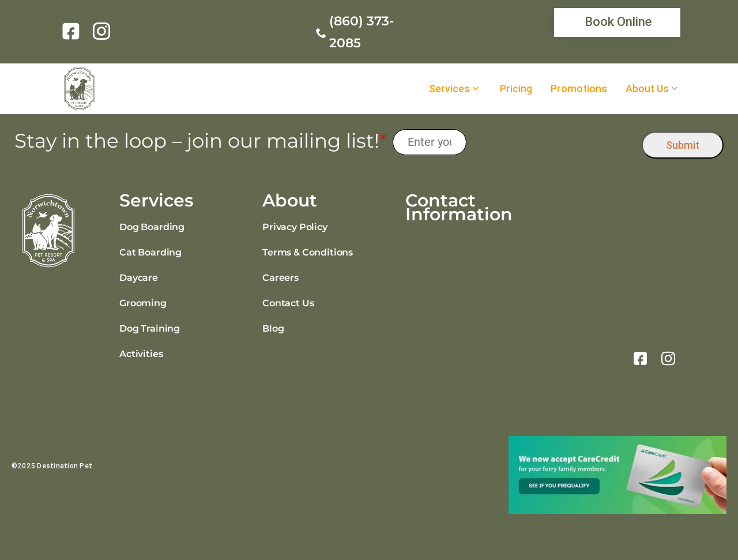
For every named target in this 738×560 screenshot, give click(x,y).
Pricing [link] (516, 89)
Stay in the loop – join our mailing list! (201, 141)
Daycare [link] (139, 278)
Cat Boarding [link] (150, 252)
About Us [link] (647, 89)
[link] (73, 31)
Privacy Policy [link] (295, 227)
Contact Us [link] (288, 303)
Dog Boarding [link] (152, 227)
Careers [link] (280, 278)
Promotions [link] (579, 89)
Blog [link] (273, 328)
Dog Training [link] (150, 328)
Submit (683, 145)
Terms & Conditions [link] (308, 252)
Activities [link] (141, 354)
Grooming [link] (143, 303)
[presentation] (554, 142)
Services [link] (449, 89)
